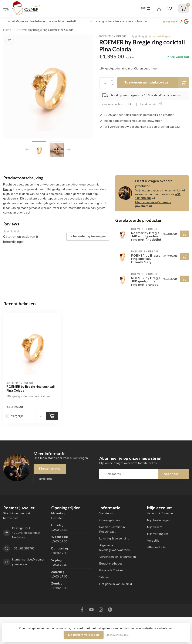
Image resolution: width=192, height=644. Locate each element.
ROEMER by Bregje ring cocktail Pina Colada (45, 30)
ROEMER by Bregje (113, 36)
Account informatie (160, 513)
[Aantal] (41, 416)
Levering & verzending (114, 539)
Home (7, 30)
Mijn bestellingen (159, 520)
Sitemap (105, 577)
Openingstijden (110, 520)
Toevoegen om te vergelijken (117, 104)
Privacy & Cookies (111, 570)
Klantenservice (50, 469)
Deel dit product (150, 104)
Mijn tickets (155, 527)
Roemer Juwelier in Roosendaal (112, 529)
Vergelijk (17, 416)
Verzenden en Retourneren (118, 557)
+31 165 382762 (23, 548)
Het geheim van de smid (116, 584)
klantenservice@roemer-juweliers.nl (153, 204)
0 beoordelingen (160, 36)
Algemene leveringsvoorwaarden (114, 548)
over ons (45, 479)
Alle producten (157, 547)
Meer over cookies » (118, 635)
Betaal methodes (111, 564)
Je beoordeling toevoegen (88, 236)
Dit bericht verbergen (84, 635)
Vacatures (106, 513)
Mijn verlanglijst (158, 534)
